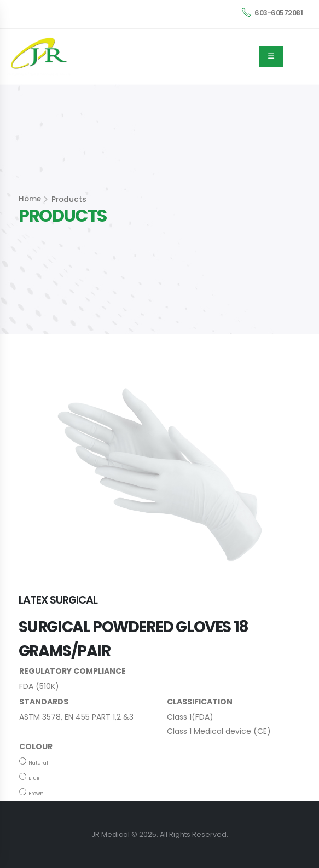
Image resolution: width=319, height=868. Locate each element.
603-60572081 (272, 13)
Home (30, 199)
